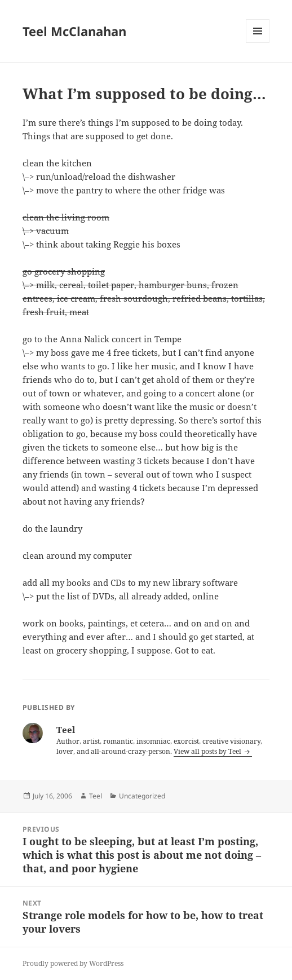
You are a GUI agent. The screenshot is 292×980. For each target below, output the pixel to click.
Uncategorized (142, 796)
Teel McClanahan (74, 31)
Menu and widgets (258, 43)
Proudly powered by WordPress (73, 963)
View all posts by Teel (208, 751)
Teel (96, 796)
